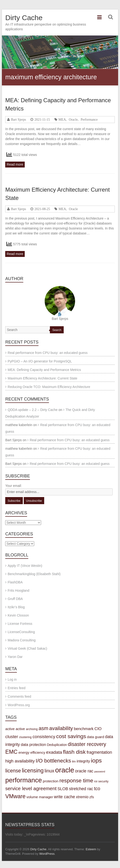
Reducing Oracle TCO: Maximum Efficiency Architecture (49, 387)
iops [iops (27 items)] (96, 760)
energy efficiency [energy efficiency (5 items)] (32, 752)
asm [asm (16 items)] (43, 728)
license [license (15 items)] (13, 771)
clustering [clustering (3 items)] (25, 737)
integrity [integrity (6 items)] (83, 761)
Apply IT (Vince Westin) (25, 566)
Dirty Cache (24, 18)
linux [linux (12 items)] (49, 771)
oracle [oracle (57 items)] (65, 770)
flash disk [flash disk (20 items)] (74, 752)
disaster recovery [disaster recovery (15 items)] (87, 744)
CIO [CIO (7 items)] (98, 729)
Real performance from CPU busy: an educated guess (48, 353)
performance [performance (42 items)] (24, 780)
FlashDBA (15, 582)
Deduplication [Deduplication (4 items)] (57, 745)
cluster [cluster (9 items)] (12, 737)
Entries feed (17, 688)
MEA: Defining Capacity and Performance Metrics (44, 370)
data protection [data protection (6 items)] (34, 745)
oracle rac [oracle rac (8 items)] (84, 771)
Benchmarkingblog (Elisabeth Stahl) (34, 574)
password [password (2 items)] (100, 771)
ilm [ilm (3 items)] (74, 762)
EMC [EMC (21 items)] (11, 752)
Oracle (73, 119)
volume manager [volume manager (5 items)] (40, 797)
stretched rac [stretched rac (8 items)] (81, 789)
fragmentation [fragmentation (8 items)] (99, 752)
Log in (12, 679)
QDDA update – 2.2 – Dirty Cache (33, 410)
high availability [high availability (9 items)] (20, 761)
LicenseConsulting (21, 632)
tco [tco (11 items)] (97, 789)
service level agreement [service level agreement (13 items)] (31, 789)
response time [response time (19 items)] (76, 781)
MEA (62, 119)
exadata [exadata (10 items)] (54, 752)
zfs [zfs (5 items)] (92, 797)
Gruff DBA (15, 599)
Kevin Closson (18, 615)
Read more (15, 164)
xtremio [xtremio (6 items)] (82, 797)
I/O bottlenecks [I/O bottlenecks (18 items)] (53, 761)
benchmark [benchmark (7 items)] (84, 729)
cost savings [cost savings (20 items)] (71, 736)
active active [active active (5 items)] (15, 729)
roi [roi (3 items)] (96, 781)
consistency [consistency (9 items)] (44, 737)
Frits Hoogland (18, 590)
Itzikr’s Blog (16, 607)
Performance (89, 119)
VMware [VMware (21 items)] (15, 796)
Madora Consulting (22, 640)
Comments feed (19, 696)
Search (57, 330)
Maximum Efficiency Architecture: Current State (42, 378)
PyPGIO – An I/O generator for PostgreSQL (40, 361)
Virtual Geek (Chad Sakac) (27, 648)
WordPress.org (19, 705)
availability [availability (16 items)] (61, 728)
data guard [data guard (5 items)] (96, 737)
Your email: (14, 486)
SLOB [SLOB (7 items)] (63, 789)
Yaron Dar (15, 657)
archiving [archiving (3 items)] (32, 729)
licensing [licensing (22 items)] (33, 771)
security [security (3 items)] (103, 781)
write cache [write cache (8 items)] (65, 797)
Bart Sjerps (18, 119)
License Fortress (20, 624)
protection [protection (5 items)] (51, 781)
